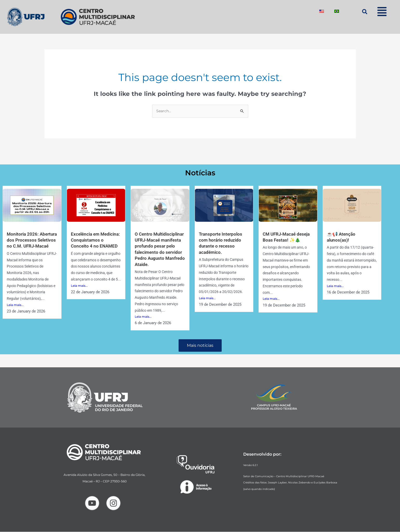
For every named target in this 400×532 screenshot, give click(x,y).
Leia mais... (15, 311)
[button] (382, 12)
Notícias (200, 173)
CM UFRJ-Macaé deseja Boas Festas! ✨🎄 (287, 240)
